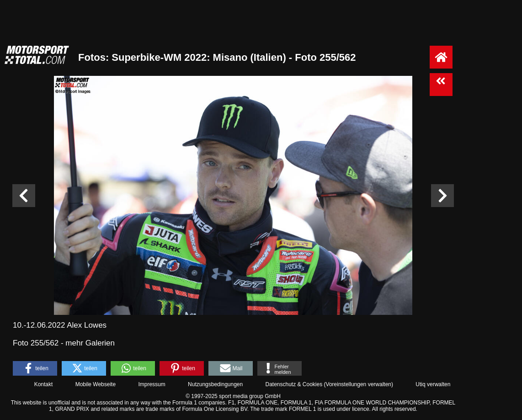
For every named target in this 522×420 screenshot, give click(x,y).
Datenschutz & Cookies (294, 384)
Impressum (152, 384)
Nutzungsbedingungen (215, 384)
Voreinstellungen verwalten (359, 384)
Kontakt (44, 384)
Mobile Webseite (96, 384)
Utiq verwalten (433, 384)
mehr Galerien (90, 343)
